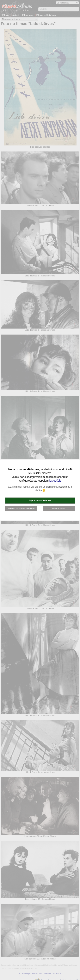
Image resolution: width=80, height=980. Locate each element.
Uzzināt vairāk (59, 508)
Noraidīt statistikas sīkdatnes (21, 508)
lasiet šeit (55, 481)
